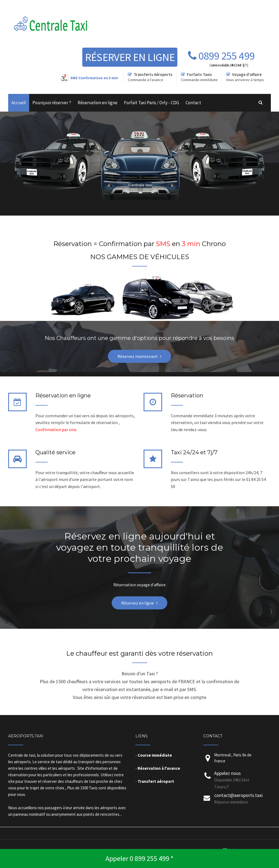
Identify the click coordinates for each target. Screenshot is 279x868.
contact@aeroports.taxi (238, 795)
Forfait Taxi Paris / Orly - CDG (151, 103)
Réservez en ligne (138, 603)
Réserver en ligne (130, 57)
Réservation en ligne (98, 103)
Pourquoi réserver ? (52, 103)
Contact (193, 103)
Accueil (19, 103)
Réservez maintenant (138, 356)
